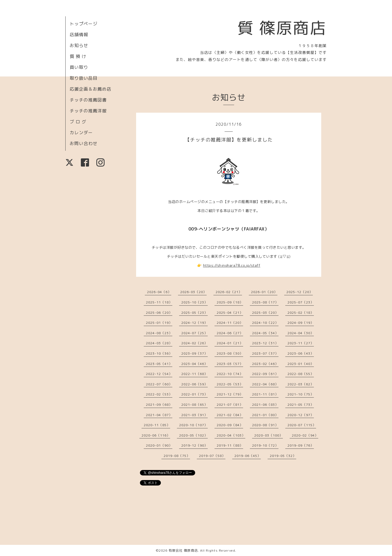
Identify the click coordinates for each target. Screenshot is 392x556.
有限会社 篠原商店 (183, 550)
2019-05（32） (283, 456)
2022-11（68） (195, 374)
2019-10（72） (265, 445)
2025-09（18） (230, 302)
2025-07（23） (301, 302)
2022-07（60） (159, 384)
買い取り (79, 67)
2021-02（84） (230, 415)
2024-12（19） (195, 323)
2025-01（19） (159, 323)
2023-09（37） (195, 353)
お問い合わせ (84, 143)
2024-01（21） (230, 343)
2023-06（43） (301, 353)
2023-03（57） (230, 364)
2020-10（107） (193, 425)
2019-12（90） (195, 445)
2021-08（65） (195, 405)
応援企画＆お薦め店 (91, 89)
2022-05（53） (230, 384)
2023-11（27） (301, 343)
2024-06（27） (230, 333)
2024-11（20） (230, 323)
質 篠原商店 (282, 28)
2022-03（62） (301, 384)
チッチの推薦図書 (88, 100)
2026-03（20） (193, 292)
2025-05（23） (195, 313)
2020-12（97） (301, 415)
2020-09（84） (230, 425)
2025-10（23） (195, 302)
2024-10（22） (265, 323)
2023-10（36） (159, 353)
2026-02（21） (229, 292)
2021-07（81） (230, 405)
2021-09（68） (159, 405)
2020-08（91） (265, 425)
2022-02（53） (159, 394)
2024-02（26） (195, 343)
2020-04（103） (231, 435)
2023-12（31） (265, 343)
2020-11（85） (157, 425)
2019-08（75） (177, 456)
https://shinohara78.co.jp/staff (232, 265)
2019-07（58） (212, 456)
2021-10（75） (301, 394)
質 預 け (78, 56)
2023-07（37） (265, 353)
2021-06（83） (265, 405)
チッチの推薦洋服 (88, 111)
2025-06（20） (159, 313)
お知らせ (79, 45)
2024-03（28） (159, 343)
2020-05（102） (193, 435)
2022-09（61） (265, 374)
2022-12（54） (159, 374)
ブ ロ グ (78, 122)
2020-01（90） (159, 445)
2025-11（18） (159, 302)
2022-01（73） (195, 394)
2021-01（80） (265, 415)
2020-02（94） (305, 435)
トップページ (84, 24)
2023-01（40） (301, 364)
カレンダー (81, 133)
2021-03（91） (195, 415)
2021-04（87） (159, 415)
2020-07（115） (302, 425)
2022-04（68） (265, 384)
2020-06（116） (156, 435)
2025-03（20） (265, 313)
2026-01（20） (264, 292)
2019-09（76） (301, 445)
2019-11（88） (230, 445)
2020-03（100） (269, 435)
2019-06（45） (248, 456)
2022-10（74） (230, 374)
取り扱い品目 (84, 78)
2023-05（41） (159, 364)
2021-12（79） (230, 394)
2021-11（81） (265, 394)
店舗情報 (79, 35)
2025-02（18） (301, 313)
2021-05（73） (301, 405)
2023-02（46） (265, 364)
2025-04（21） (230, 313)
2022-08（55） (301, 374)
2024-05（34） (265, 333)
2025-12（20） (300, 292)
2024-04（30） (301, 333)
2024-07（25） (195, 333)
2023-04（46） (195, 364)
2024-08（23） (159, 333)
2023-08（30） (230, 353)
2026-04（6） (159, 292)
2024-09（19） (301, 323)
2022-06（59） (195, 384)
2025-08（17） (265, 302)
